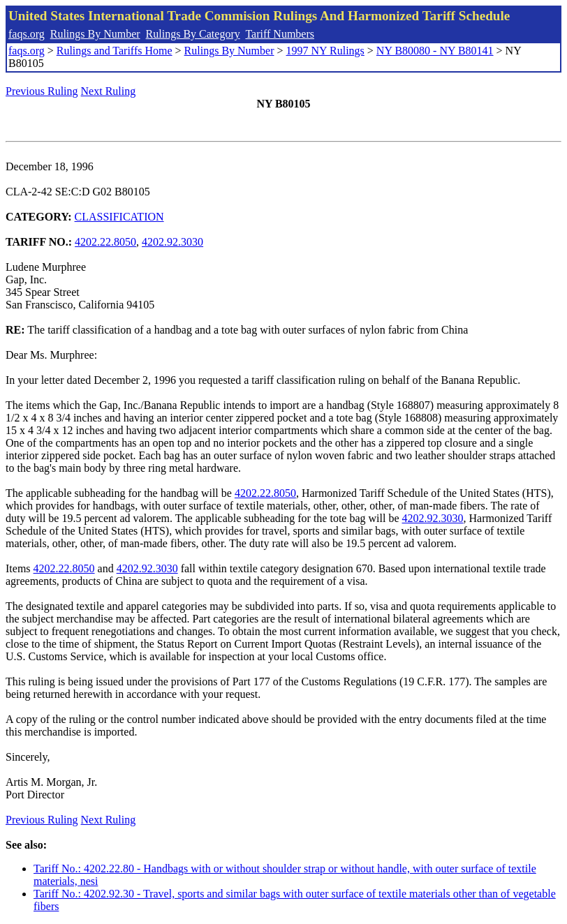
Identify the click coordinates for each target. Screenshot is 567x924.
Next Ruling (109, 91)
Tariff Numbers (280, 34)
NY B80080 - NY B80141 (435, 51)
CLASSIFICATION (119, 217)
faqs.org (27, 34)
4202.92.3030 (172, 242)
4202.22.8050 (105, 242)
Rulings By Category (193, 34)
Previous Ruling (42, 91)
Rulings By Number (95, 34)
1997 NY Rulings (325, 51)
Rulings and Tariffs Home (115, 51)
